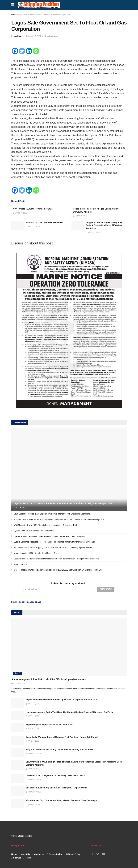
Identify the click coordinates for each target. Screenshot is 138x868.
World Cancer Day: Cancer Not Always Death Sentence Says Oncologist (62, 800)
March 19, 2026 (93, 232)
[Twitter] (22, 51)
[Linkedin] (29, 51)
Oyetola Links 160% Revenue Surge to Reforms (34, 531)
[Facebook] (15, 51)
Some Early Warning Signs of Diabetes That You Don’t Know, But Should (62, 737)
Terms (28, 858)
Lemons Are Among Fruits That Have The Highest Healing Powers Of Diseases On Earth (69, 712)
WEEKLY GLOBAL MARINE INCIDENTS (45, 222)
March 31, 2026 (20, 213)
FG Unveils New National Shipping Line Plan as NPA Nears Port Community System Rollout (53, 548)
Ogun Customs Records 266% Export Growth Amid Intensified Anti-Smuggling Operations (52, 514)
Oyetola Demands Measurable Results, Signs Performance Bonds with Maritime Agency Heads (54, 542)
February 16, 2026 (34, 779)
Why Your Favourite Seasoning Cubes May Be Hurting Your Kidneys (59, 749)
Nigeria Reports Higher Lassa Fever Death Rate (49, 724)
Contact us (39, 854)
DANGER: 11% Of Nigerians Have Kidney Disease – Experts (55, 775)
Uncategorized (51, 36)
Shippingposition (25, 836)
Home (14, 15)
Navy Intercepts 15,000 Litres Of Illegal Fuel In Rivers (36, 553)
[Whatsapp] (36, 51)
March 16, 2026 (18, 683)
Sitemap (17, 858)
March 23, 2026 (33, 226)
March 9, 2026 (32, 716)
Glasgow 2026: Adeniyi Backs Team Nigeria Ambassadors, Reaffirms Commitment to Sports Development (59, 520)
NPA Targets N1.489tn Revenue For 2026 (33, 209)
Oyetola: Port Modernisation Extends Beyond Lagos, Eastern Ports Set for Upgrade (49, 536)
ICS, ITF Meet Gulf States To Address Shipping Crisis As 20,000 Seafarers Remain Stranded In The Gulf (58, 570)
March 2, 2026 (32, 741)
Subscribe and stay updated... (69, 584)
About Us (26, 854)
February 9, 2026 (33, 792)
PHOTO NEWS (20, 564)
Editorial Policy (73, 854)
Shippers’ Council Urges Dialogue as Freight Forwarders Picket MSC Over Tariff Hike (104, 225)
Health (18, 673)
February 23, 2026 (34, 753)
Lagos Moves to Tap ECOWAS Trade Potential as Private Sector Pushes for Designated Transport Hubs (63, 503)
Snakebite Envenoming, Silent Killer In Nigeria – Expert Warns (56, 788)
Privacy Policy (55, 854)
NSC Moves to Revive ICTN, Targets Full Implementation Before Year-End (45, 525)
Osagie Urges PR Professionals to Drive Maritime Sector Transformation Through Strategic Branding (56, 559)
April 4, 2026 (20, 507)
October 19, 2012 (33, 36)
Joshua (17, 36)
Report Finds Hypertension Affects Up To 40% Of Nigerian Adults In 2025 (62, 699)
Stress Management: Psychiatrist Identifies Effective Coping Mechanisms (49, 679)
